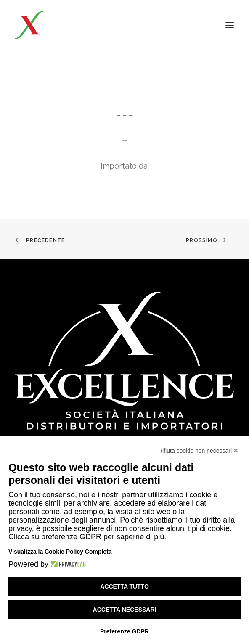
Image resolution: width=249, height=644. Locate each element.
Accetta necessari (125, 610)
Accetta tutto (124, 586)
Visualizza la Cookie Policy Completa (60, 552)
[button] (230, 25)
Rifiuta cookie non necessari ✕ (198, 451)
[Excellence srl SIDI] (64, 25)
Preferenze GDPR (124, 631)
